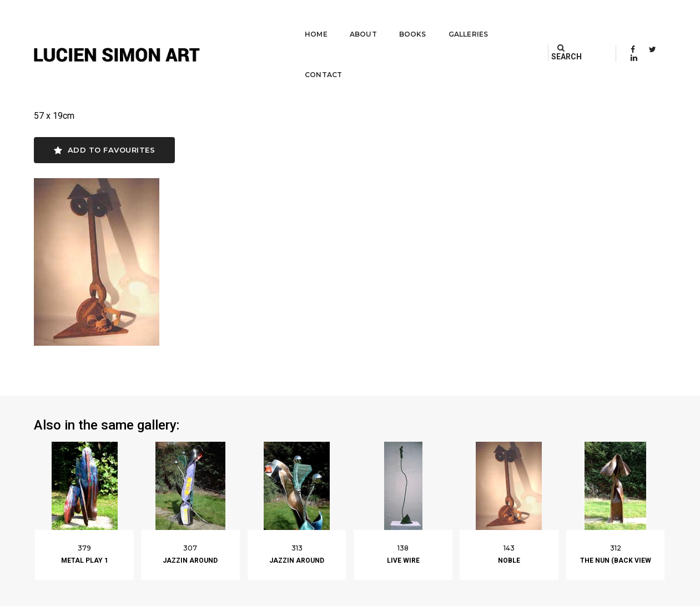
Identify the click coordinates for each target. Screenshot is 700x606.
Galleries (440, 20)
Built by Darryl (640, 595)
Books (384, 20)
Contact (503, 20)
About (334, 20)
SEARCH (576, 19)
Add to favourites (105, 152)
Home (287, 20)
